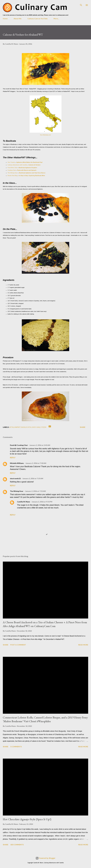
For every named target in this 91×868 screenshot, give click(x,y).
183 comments (17, 845)
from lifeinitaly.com (45, 135)
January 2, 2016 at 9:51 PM (42, 502)
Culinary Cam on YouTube (38, 19)
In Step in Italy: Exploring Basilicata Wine (32, 176)
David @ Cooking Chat (19, 445)
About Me (18, 19)
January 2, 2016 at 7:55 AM (35, 491)
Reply (13, 457)
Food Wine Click (12, 168)
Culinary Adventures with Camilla (17, 165)
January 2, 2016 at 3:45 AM (40, 445)
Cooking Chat (12, 170)
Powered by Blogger (45, 858)
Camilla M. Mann (24, 502)
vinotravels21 (15, 478)
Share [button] (83, 427)
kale (39, 427)
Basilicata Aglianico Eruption (28, 168)
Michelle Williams (17, 463)
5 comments (16, 747)
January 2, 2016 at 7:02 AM (36, 463)
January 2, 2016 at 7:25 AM (33, 478)
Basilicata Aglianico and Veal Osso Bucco (32, 173)
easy (34, 427)
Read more (83, 645)
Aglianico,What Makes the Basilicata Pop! (29, 162)
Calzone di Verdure (34, 165)
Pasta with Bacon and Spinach (27, 170)
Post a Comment (18, 645)
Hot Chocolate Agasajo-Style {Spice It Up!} (27, 819)
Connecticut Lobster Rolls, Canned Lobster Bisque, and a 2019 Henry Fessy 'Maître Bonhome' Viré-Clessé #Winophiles (45, 719)
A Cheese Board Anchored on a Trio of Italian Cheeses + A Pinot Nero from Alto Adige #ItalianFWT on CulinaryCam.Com (45, 624)
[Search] (81, 4)
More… (56, 19)
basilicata (26, 427)
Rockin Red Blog (13, 176)
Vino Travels (11, 162)
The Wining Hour (13, 173)
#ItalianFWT (15, 427)
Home (5, 19)
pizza (44, 427)
